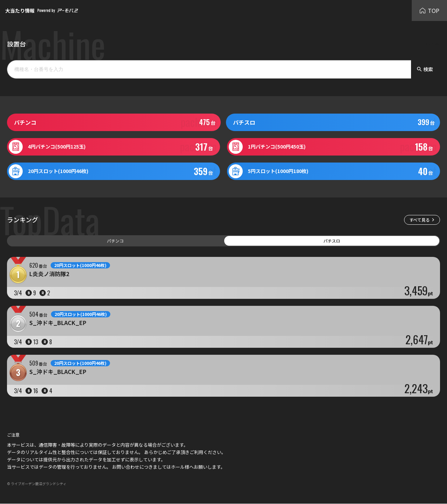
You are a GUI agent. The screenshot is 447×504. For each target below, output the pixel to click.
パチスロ (332, 241)
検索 (425, 69)
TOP (429, 10)
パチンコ (115, 241)
